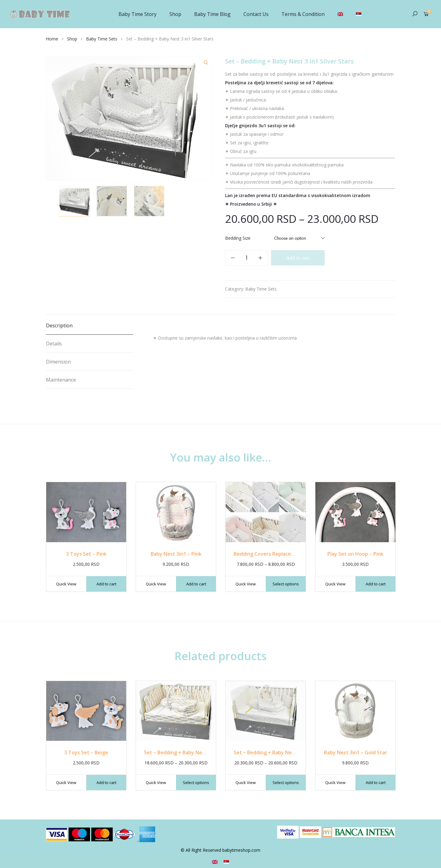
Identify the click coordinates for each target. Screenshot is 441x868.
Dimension (58, 362)
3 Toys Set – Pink (86, 554)
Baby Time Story (138, 14)
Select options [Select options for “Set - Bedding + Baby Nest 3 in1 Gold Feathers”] (196, 782)
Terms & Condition (303, 14)
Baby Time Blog (212, 14)
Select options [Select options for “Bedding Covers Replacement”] (286, 584)
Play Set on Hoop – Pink (355, 554)
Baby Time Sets (102, 39)
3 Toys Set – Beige (86, 752)
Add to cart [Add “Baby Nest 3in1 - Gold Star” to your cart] (376, 782)
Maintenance (61, 380)
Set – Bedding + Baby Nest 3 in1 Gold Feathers (199, 752)
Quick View (66, 584)
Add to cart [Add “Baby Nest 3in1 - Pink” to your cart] (196, 584)
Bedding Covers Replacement (269, 554)
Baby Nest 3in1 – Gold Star (356, 752)
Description (59, 325)
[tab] (90, 326)
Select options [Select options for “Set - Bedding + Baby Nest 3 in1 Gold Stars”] (286, 782)
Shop (175, 14)
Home (52, 39)
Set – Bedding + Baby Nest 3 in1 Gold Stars (284, 752)
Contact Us (256, 14)
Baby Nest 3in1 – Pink (176, 554)
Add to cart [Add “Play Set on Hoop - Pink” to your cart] (376, 584)
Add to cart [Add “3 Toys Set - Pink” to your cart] (106, 584)
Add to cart (298, 258)
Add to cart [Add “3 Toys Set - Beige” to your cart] (106, 782)
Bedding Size (238, 238)
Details (54, 344)
